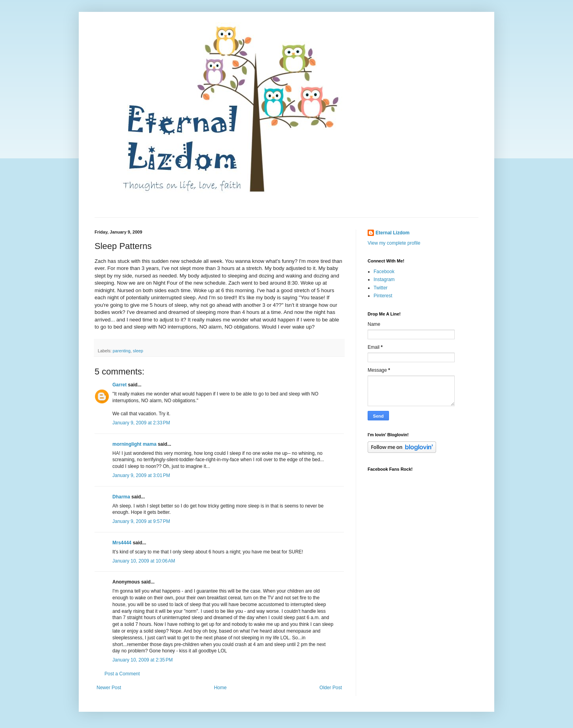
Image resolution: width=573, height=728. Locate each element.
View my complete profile (394, 243)
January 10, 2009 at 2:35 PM (142, 660)
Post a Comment (122, 674)
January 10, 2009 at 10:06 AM (144, 561)
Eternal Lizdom (393, 233)
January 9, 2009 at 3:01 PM (141, 475)
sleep (138, 351)
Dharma (121, 497)
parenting (122, 351)
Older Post (331, 688)
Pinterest (383, 296)
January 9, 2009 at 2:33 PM (141, 423)
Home (220, 688)
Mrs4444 (122, 543)
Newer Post (109, 688)
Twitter (380, 288)
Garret (120, 385)
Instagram (384, 279)
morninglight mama (134, 444)
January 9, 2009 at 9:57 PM (141, 521)
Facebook (384, 272)
